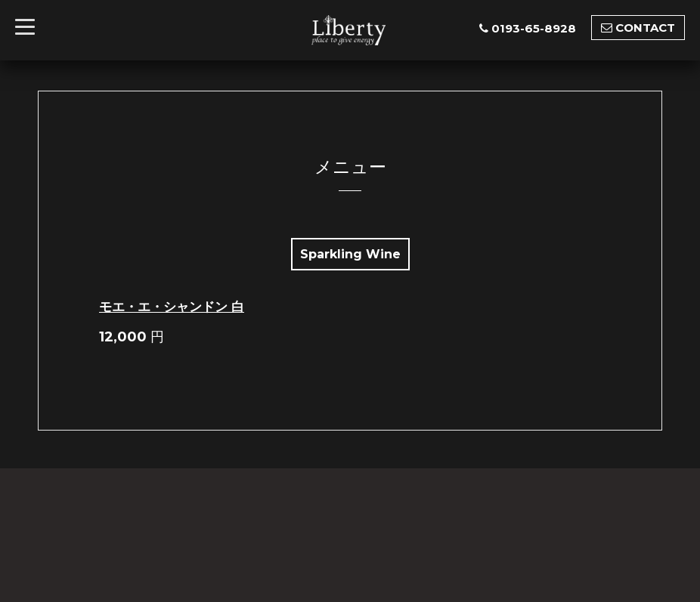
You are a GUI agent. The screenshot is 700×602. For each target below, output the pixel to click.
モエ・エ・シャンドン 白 (172, 307)
